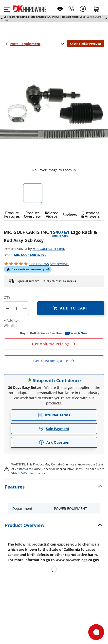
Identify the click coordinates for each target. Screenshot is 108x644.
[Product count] (16, 308)
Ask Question (54, 442)
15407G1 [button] (60, 232)
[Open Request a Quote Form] (54, 344)
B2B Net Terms (54, 415)
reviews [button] (60, 264)
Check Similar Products (86, 44)
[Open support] (96, 632)
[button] (7, 9)
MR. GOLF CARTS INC (49, 249)
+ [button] (25, 308)
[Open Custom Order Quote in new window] (54, 361)
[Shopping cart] (96, 9)
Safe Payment (54, 429)
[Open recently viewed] (60, 9)
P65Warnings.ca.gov (32, 473)
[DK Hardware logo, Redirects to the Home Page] (30, 9)
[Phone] (72, 9)
